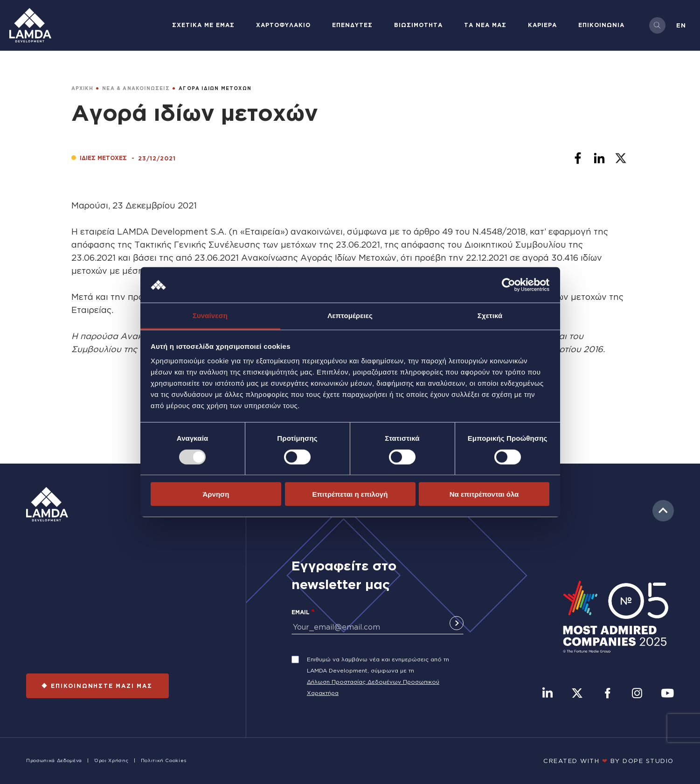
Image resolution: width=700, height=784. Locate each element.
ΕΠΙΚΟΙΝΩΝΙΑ (601, 25)
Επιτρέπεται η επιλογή (350, 494)
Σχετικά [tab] (490, 316)
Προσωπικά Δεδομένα (54, 760)
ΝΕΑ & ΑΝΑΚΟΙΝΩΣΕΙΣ (136, 88)
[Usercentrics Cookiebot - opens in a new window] (509, 285)
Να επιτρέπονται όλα (484, 494)
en (681, 25)
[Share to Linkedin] (599, 158)
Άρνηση (216, 494)
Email (301, 612)
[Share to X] (621, 158)
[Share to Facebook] (578, 158)
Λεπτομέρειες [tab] (350, 316)
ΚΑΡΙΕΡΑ (542, 25)
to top (663, 511)
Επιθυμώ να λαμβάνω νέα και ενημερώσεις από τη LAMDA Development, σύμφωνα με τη (378, 665)
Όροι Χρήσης (111, 760)
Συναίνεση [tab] (210, 316)
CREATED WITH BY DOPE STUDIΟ (609, 761)
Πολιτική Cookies (164, 760)
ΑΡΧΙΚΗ (82, 88)
